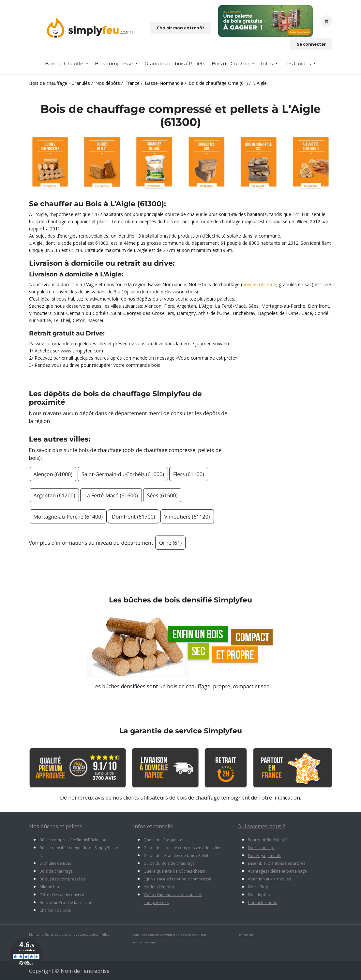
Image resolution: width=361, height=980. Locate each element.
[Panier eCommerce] (326, 21)
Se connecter (311, 44)
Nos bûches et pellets (55, 826)
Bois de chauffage (56, 871)
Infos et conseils (153, 826)
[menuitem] (67, 64)
